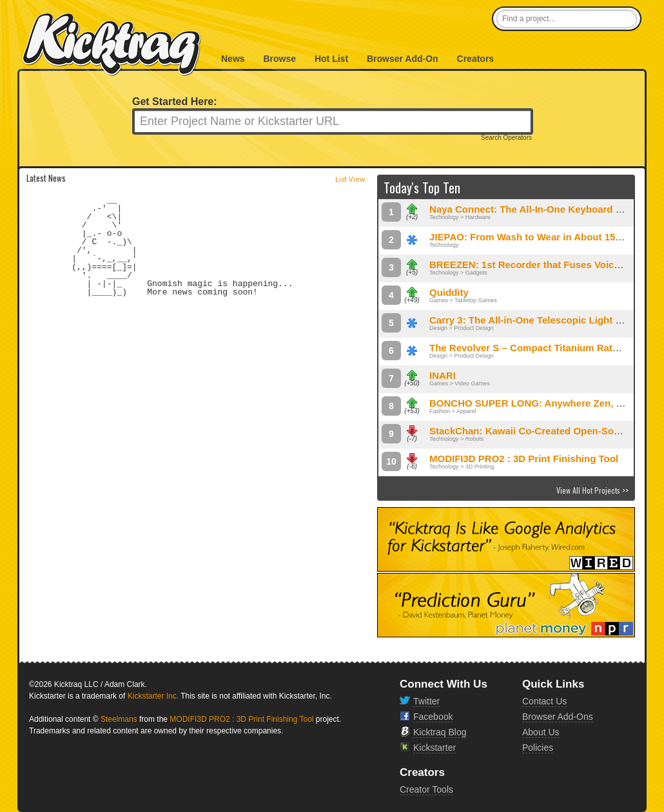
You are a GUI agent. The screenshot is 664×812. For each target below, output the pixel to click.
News (233, 59)
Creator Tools (426, 789)
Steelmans (119, 719)
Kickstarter (435, 748)
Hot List (331, 59)
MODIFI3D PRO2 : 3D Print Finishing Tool (524, 459)
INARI (443, 375)
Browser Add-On (403, 59)
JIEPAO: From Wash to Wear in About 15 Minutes (542, 237)
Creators (476, 59)
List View (350, 179)
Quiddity (449, 292)
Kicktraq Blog (440, 732)
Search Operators (506, 138)
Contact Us (544, 701)
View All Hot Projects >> (592, 490)
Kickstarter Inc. (153, 696)
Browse (279, 59)
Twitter (426, 701)
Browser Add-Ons (558, 717)
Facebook (433, 717)
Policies (538, 748)
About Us (541, 732)
